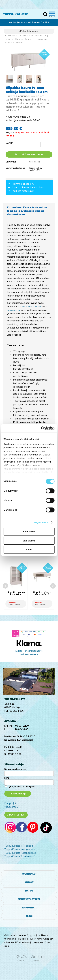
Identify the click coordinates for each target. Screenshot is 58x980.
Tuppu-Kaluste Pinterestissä (20, 856)
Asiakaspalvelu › (29, 654)
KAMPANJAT (12, 35)
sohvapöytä (13, 310)
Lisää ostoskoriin (29, 155)
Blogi (29, 916)
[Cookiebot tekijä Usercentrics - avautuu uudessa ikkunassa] (41, 428)
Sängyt (29, 882)
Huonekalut (29, 874)
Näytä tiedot (41, 522)
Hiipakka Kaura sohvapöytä (42, 593)
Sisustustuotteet (29, 899)
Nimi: (7, 778)
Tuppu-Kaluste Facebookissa (20, 853)
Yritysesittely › (12, 807)
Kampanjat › (11, 803)
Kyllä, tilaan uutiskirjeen (21, 787)
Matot (29, 891)
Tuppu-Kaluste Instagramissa (20, 849)
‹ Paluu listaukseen (29, 31)
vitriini (38, 306)
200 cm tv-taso (26, 306)
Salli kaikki (29, 532)
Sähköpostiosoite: (15, 769)
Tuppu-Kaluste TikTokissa (19, 846)
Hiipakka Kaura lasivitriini (16, 593)
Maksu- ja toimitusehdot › (29, 651)
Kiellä (29, 550)
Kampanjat (29, 908)
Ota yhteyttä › (16, 815)
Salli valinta (29, 541)
